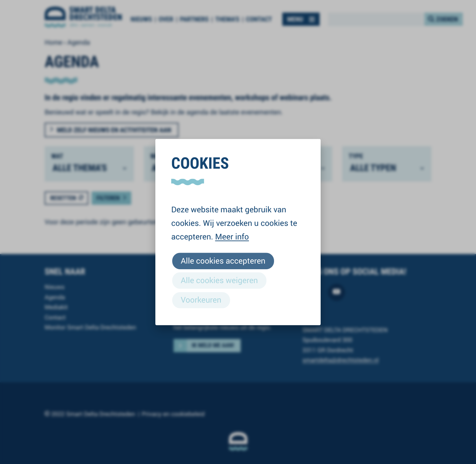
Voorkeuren (201, 300)
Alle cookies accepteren (223, 261)
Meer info (232, 236)
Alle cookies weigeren (219, 280)
